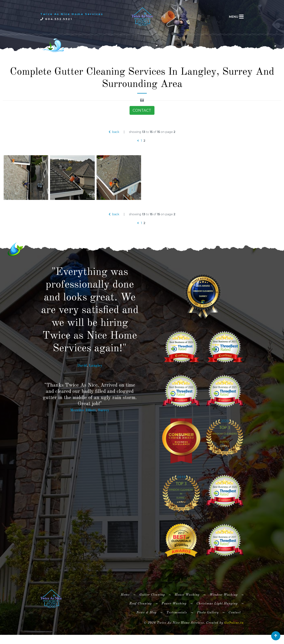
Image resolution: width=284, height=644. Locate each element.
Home (127, 606)
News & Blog (146, 624)
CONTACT (142, 122)
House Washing (187, 606)
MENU (234, 17)
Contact (235, 624)
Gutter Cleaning (152, 606)
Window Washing (224, 606)
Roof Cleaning (141, 615)
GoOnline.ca (234, 634)
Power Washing (174, 615)
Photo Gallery (208, 624)
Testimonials (177, 624)
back (114, 144)
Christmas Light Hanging (217, 615)
